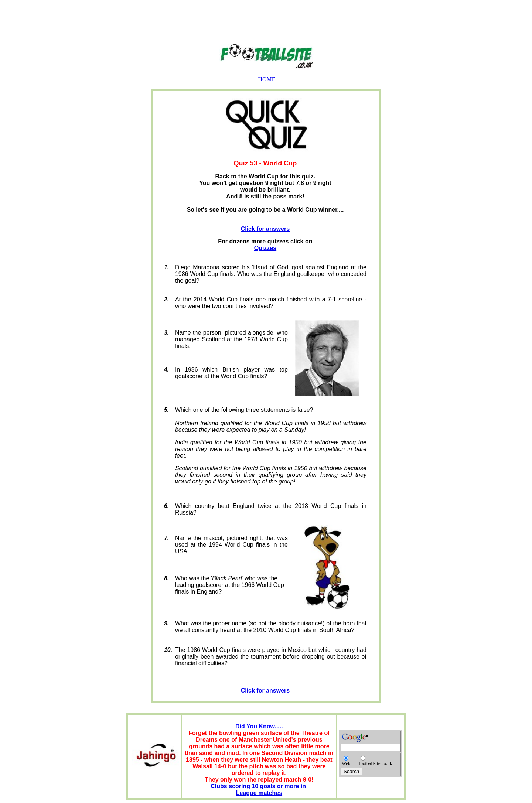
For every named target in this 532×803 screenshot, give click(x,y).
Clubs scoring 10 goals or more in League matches (259, 790)
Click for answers (265, 229)
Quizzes (265, 248)
